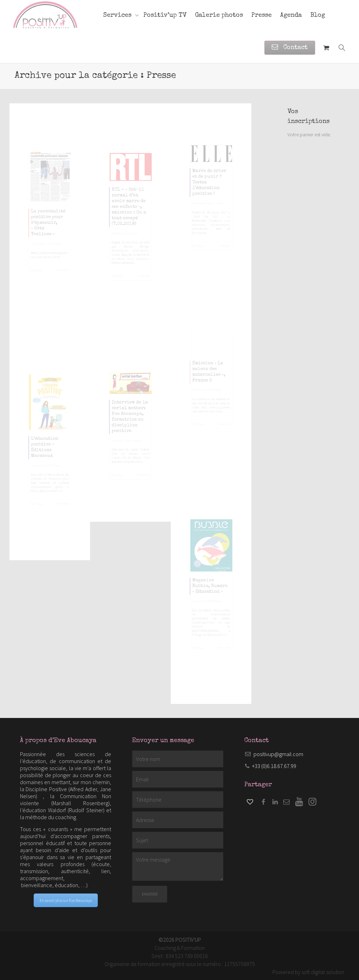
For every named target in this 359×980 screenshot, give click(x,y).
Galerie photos (219, 15)
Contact (290, 48)
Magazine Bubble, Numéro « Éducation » (210, 586)
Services (118, 15)
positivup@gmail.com (278, 754)
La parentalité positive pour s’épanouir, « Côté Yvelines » (47, 230)
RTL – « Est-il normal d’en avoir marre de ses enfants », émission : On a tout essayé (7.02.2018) (128, 200)
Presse (262, 15)
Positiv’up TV (165, 15)
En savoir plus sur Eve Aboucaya (66, 900)
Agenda (291, 15)
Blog (318, 15)
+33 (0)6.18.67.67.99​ (274, 766)
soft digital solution (323, 972)
